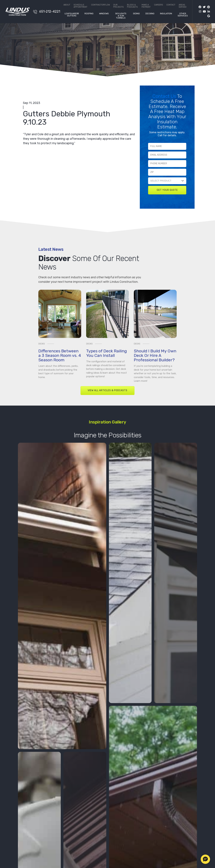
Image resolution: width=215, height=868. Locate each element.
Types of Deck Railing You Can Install (107, 353)
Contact (171, 5)
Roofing (89, 14)
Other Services (183, 15)
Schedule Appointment (80, 6)
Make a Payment (146, 6)
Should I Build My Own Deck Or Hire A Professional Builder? (155, 355)
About (67, 5)
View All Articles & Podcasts (107, 390)
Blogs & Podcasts (132, 6)
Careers (159, 5)
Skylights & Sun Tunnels (121, 16)
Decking (150, 14)
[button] (205, 859)
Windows (104, 14)
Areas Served (183, 6)
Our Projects (118, 6)
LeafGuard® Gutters (72, 15)
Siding (136, 14)
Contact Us (165, 96)
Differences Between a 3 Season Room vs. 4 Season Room (60, 355)
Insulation (166, 14)
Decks (42, 344)
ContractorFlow (101, 5)
